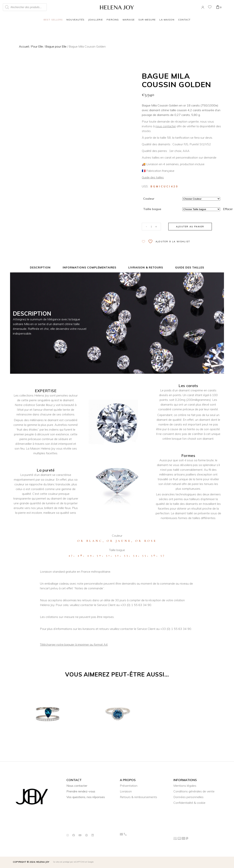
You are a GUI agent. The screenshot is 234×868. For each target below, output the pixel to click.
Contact (184, 20)
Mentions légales (185, 786)
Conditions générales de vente (194, 791)
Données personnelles (188, 797)
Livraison (126, 791)
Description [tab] (40, 267)
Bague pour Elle (56, 46)
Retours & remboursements (138, 797)
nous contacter (166, 126)
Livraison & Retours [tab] (146, 267)
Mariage (129, 20)
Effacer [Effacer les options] (228, 209)
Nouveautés (75, 20)
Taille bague (152, 209)
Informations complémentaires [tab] (89, 267)
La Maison (167, 20)
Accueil (24, 46)
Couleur (149, 199)
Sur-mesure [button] (147, 20)
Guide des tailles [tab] (190, 267)
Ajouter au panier (190, 227)
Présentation (129, 786)
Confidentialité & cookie (189, 803)
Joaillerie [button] (96, 20)
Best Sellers (53, 20)
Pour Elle (37, 46)
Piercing (113, 20)
